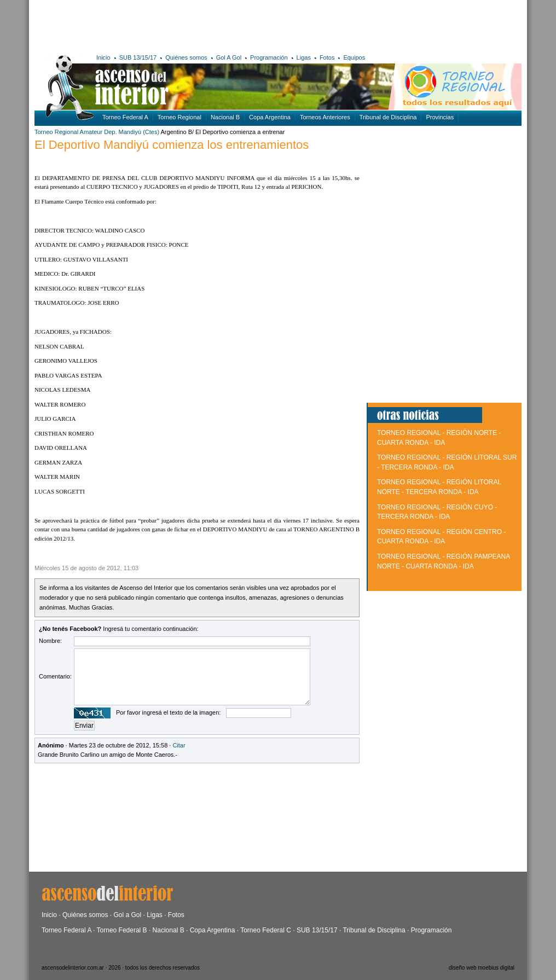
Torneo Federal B (122, 930)
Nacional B (225, 117)
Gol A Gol (229, 57)
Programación (269, 57)
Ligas (304, 57)
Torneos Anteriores (325, 117)
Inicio (103, 57)
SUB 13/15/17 (138, 57)
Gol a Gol (127, 915)
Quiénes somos (186, 57)
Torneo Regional (179, 117)
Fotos (327, 57)
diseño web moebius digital (482, 968)
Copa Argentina (270, 117)
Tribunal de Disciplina (388, 117)
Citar (179, 745)
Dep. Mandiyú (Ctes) (132, 132)
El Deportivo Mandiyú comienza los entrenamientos (172, 145)
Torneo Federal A (125, 117)
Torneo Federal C (266, 930)
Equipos (354, 57)
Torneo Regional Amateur (68, 132)
